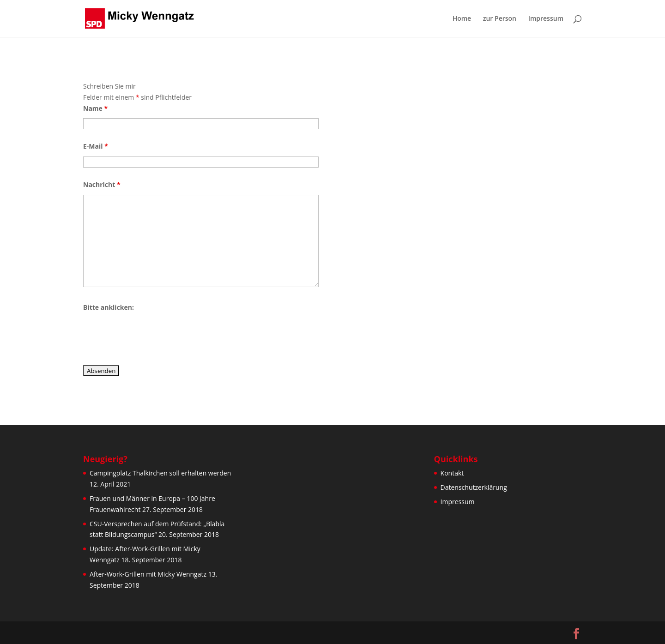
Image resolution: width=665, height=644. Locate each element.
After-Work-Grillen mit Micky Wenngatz (148, 574)
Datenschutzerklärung (474, 487)
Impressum (546, 19)
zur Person (500, 19)
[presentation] (153, 336)
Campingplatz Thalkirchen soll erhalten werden (160, 473)
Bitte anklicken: (109, 307)
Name (95, 108)
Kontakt (452, 473)
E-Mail (96, 146)
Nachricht (102, 184)
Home (462, 19)
